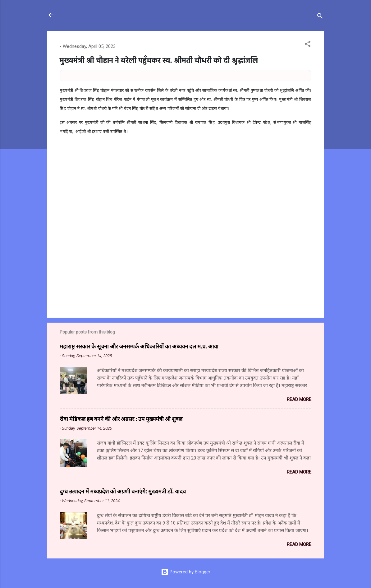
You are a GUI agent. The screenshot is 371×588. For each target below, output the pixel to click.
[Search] (320, 17)
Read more (299, 399)
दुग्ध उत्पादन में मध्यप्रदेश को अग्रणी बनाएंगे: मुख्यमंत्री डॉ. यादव (123, 491)
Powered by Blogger (186, 572)
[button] (308, 45)
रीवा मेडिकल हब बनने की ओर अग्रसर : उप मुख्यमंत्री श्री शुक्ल (121, 419)
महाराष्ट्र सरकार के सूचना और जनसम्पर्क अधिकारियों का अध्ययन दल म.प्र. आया (139, 346)
